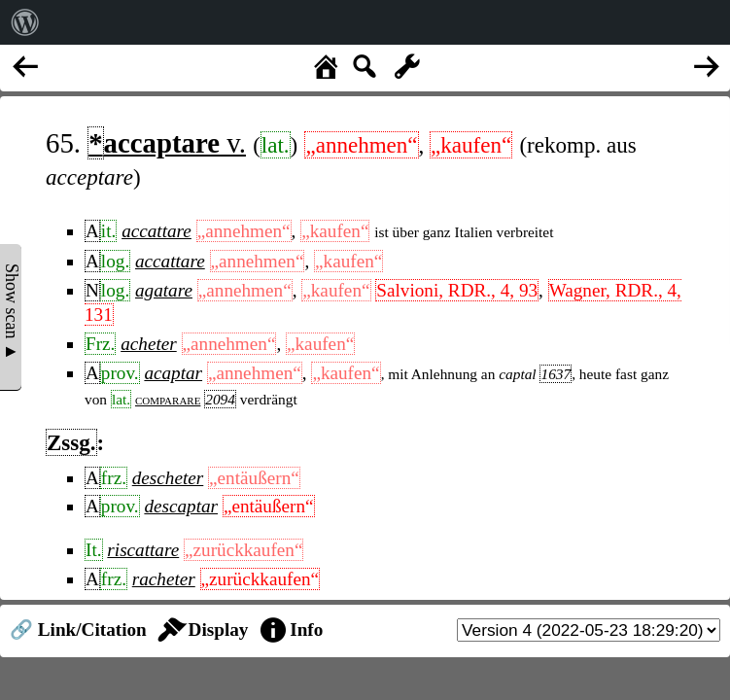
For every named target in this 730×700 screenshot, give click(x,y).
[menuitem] (25, 22)
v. (167, 143)
